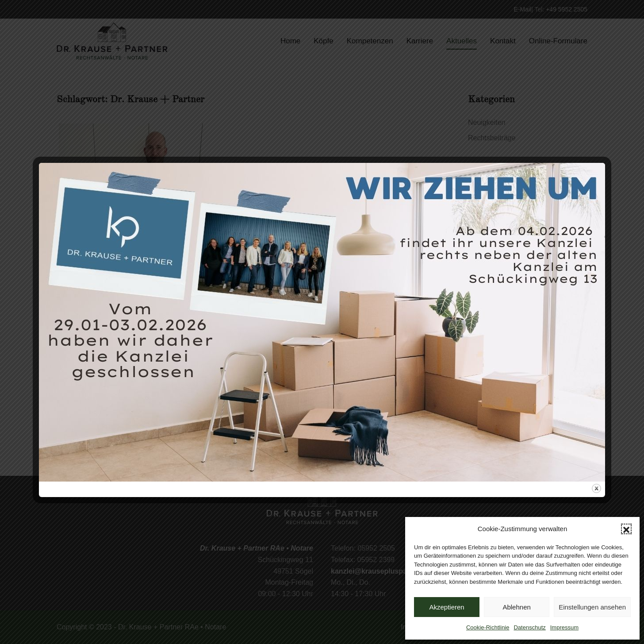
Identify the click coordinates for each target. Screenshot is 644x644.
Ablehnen (516, 607)
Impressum (564, 627)
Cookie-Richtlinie (488, 627)
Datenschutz (529, 627)
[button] (626, 529)
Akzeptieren (447, 607)
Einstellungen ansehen (592, 607)
